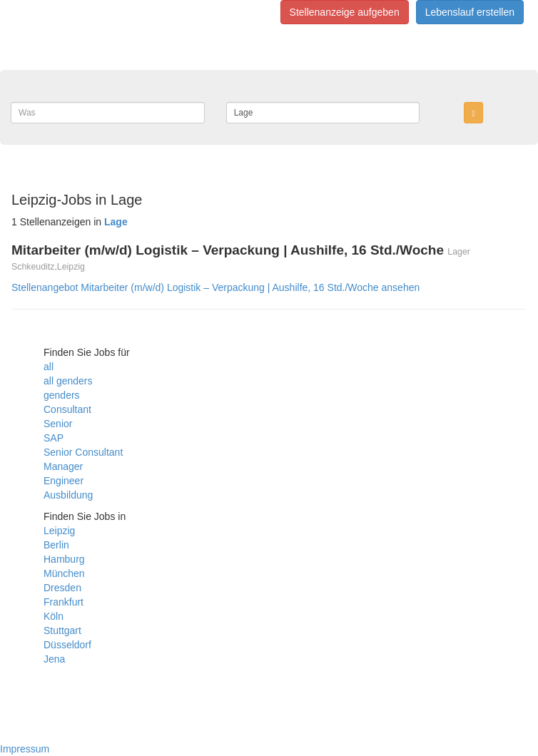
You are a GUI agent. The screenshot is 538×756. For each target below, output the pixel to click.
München (64, 573)
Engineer (64, 481)
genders (62, 395)
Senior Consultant (83, 452)
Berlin (56, 545)
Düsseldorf (67, 645)
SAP (54, 438)
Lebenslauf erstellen (470, 12)
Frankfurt (64, 602)
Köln (54, 616)
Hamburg (64, 559)
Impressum (25, 749)
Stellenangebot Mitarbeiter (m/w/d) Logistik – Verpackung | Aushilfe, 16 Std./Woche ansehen (215, 287)
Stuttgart (62, 630)
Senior (58, 424)
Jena (54, 659)
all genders (68, 381)
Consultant (67, 409)
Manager (63, 466)
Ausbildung (68, 495)
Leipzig (59, 531)
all (49, 367)
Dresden (62, 588)
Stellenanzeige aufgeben (345, 12)
